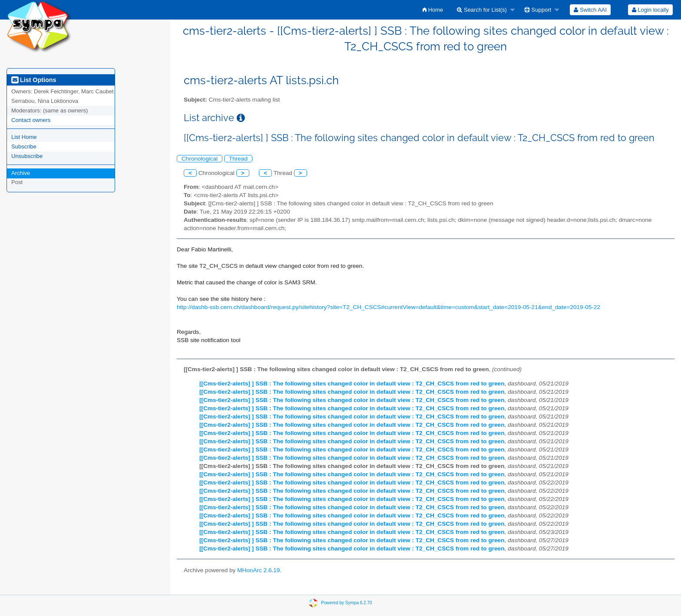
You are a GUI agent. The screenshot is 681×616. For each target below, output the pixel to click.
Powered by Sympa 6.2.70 (346, 603)
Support (538, 10)
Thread (238, 159)
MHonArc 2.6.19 (258, 570)
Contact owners (31, 120)
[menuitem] (433, 10)
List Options (34, 80)
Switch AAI (590, 10)
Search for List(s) (482, 10)
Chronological (200, 159)
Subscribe (24, 147)
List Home (24, 137)
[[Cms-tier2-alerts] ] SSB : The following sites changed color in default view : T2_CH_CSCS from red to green (352, 384)
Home (433, 10)
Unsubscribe (27, 156)
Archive (21, 173)
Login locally (650, 10)
